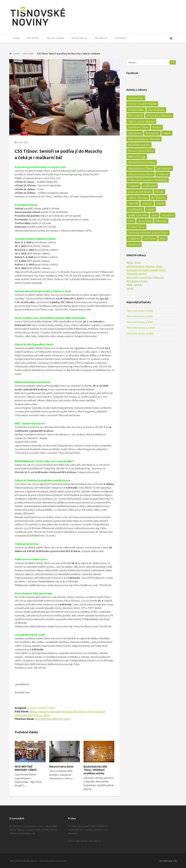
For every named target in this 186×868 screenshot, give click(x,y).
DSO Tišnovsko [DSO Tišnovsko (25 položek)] (156, 110)
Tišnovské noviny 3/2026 (140, 322)
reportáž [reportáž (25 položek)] (133, 203)
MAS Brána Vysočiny (137, 281)
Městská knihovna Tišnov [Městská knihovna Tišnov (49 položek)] (142, 162)
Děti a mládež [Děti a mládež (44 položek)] (135, 116)
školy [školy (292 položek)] (163, 239)
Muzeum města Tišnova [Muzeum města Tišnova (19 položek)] (141, 151)
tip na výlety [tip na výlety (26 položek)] (145, 221)
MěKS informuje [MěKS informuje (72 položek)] (137, 157)
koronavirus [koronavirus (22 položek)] (152, 133)
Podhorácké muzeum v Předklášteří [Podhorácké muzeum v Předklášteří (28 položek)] (148, 180)
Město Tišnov (134, 262)
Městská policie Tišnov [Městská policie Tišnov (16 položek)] (140, 168)
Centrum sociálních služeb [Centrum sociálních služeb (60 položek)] (142, 104)
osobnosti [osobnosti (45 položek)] (163, 174)
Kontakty (121, 38)
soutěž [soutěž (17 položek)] (150, 209)
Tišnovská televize (137, 274)
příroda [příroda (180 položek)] (159, 192)
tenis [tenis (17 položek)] (131, 221)
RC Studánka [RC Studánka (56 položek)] (158, 198)
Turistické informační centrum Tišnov (146, 270)
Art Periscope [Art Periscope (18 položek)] (136, 98)
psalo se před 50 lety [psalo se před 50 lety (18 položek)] (140, 192)
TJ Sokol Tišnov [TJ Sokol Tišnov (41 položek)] (136, 227)
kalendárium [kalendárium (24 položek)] (135, 133)
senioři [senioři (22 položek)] (160, 203)
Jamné (130, 288)
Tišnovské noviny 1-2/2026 (141, 328)
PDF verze (33, 38)
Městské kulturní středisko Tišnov (145, 266)
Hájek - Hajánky (135, 285)
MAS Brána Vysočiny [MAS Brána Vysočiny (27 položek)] (139, 145)
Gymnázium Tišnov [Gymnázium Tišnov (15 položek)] (138, 127)
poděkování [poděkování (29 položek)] (149, 186)
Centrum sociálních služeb (41, 708)
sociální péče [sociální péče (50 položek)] (135, 209)
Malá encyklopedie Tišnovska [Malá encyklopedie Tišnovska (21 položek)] (144, 139)
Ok (173, 62)
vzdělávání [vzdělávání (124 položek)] (134, 239)
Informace (101, 38)
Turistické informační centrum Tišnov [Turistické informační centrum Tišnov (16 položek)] (148, 233)
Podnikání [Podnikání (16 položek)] (134, 186)
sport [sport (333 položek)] (154, 215)
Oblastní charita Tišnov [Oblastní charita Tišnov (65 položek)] (140, 174)
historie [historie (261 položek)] (157, 127)
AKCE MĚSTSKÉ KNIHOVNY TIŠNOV (53, 719)
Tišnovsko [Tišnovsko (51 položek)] (161, 221)
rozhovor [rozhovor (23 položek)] (147, 203)
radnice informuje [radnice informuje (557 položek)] (138, 198)
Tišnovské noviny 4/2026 (140, 316)
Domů (16, 38)
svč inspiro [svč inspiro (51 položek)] (168, 215)
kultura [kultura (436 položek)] (167, 133)
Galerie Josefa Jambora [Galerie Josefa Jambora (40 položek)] (141, 121)
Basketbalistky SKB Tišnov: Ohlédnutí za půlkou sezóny (95, 770)
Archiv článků (55, 38)
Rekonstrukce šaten (61, 767)
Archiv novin (79, 38)
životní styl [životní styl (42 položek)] (134, 244)
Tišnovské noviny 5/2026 (140, 311)
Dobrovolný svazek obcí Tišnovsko (145, 277)
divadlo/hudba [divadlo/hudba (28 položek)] (136, 110)
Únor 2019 (23, 142)
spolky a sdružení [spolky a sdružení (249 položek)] (138, 215)
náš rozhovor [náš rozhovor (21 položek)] (164, 168)
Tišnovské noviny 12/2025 (140, 333)
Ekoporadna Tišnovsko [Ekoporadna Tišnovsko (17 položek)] (159, 116)
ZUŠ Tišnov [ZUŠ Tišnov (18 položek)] (150, 239)
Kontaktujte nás (168, 861)
